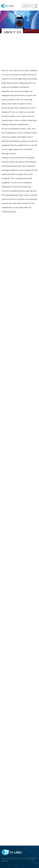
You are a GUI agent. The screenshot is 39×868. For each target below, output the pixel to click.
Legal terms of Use (8, 858)
